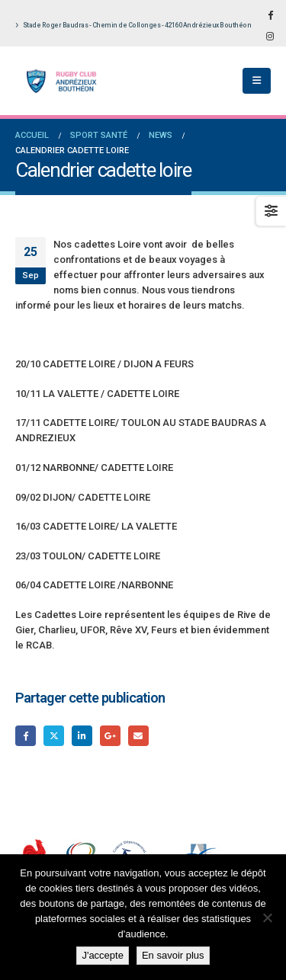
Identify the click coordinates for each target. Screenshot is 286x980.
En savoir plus (173, 955)
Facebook (26, 736)
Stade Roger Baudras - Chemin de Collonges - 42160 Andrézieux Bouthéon (133, 25)
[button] (257, 81)
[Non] (267, 918)
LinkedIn (82, 736)
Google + (110, 736)
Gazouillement (54, 736)
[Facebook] (270, 14)
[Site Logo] (57, 81)
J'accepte (103, 955)
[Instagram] (270, 36)
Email (138, 736)
